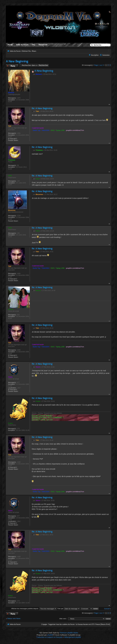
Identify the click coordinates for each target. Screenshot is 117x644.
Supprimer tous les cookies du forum (61, 624)
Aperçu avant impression (109, 51)
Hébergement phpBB (72, 637)
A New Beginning (17, 61)
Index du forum (22, 45)
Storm (38, 367)
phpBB (50, 635)
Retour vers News (14, 618)
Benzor (38, 291)
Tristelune (39, 150)
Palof (38, 179)
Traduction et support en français (49, 637)
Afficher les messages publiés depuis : (34, 609)
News (34, 51)
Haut (109, 104)
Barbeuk (39, 74)
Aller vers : (63, 619)
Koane (38, 401)
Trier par (69, 609)
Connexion (106, 55)
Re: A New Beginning (42, 109)
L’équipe (44, 624)
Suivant (107, 609)
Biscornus (39, 194)
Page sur (99, 65)
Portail (10, 45)
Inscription (95, 55)
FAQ (33, 45)
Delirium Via (26, 51)
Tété (37, 111)
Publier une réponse (12, 66)
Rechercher (43, 45)
